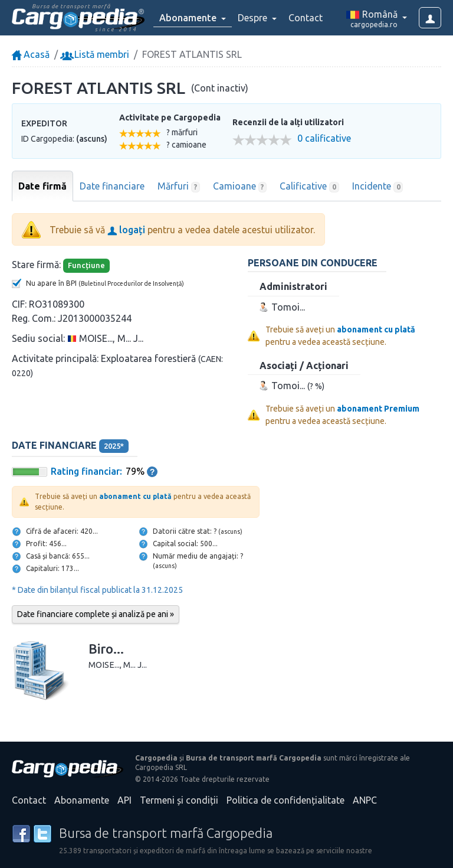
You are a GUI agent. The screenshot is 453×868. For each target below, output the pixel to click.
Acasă (31, 54)
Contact (306, 18)
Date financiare (112, 186)
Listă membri (96, 54)
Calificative (309, 187)
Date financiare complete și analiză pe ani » (96, 614)
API (124, 800)
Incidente (378, 187)
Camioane (240, 187)
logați (126, 230)
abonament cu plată (376, 329)
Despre (254, 18)
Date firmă (42, 186)
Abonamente (82, 800)
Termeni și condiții (179, 800)
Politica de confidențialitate (285, 800)
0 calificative (324, 138)
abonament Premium (378, 409)
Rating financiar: (86, 471)
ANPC (365, 800)
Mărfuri (179, 187)
